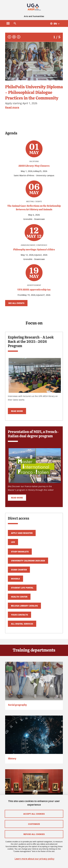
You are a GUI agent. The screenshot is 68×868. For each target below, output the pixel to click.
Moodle (15, 579)
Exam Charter (19, 570)
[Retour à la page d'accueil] (34, 7)
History (12, 759)
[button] (15, 23)
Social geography (17, 705)
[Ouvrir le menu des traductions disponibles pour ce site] (56, 23)
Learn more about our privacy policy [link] (35, 859)
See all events (16, 303)
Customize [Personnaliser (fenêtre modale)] (34, 824)
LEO (13, 542)
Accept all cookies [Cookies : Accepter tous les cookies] (34, 814)
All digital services (22, 624)
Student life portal (22, 588)
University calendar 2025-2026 (28, 561)
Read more (17, 411)
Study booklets (20, 552)
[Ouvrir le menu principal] (8, 23)
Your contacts (19, 615)
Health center (19, 597)
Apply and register (22, 533)
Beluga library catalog (24, 606)
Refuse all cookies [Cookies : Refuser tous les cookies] (34, 834)
